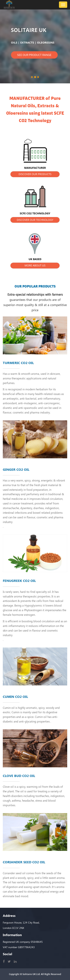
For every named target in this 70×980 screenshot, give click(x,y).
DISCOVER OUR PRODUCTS (35, 174)
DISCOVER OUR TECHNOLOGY (35, 220)
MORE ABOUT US (35, 265)
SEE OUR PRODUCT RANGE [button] (34, 55)
